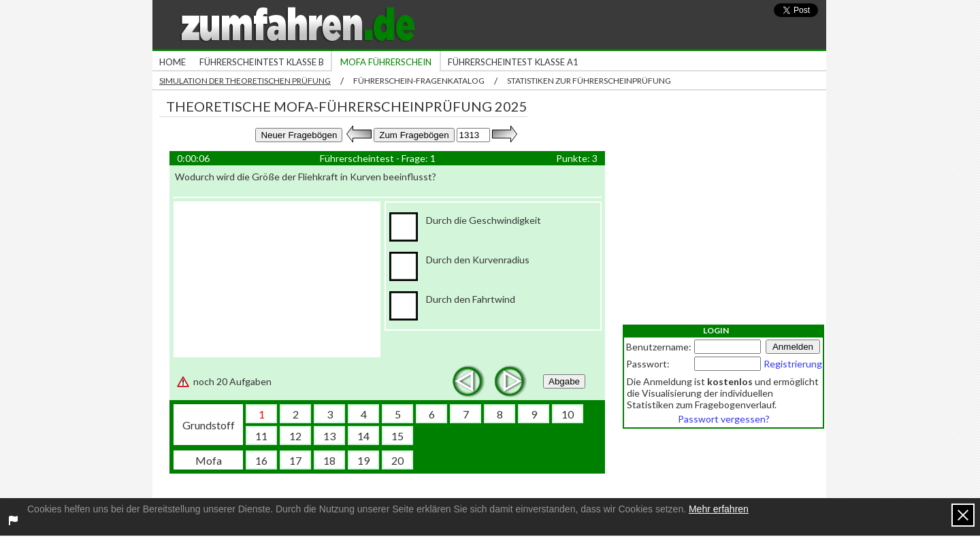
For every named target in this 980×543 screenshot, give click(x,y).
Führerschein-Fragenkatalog (419, 81)
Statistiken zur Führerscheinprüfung (589, 81)
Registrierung (793, 364)
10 (568, 414)
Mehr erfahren (719, 509)
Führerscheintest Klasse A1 (513, 62)
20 (397, 460)
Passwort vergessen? (724, 419)
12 (295, 436)
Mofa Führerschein (386, 62)
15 (397, 436)
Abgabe (564, 381)
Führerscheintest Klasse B (262, 62)
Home (173, 62)
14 (363, 436)
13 (329, 436)
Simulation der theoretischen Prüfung (245, 81)
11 (261, 436)
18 (329, 460)
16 (261, 460)
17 (295, 460)
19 (363, 460)
